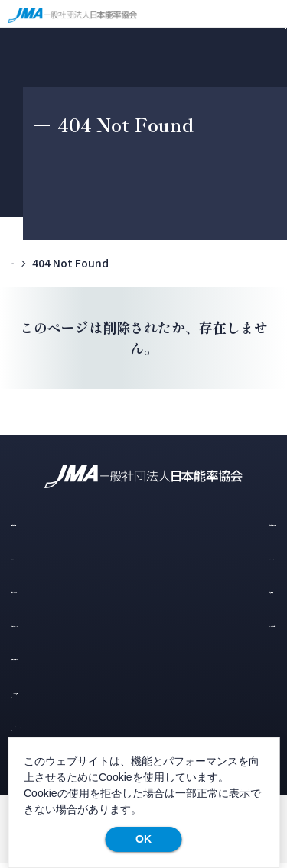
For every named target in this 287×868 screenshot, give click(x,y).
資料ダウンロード (55, 658)
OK (143, 839)
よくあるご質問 (217, 624)
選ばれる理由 (45, 522)
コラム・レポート (51, 590)
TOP (23, 263)
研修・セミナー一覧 (228, 522)
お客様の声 (209, 590)
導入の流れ (40, 556)
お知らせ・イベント (56, 624)
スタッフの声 (212, 556)
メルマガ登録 (59, 692)
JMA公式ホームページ (83, 726)
